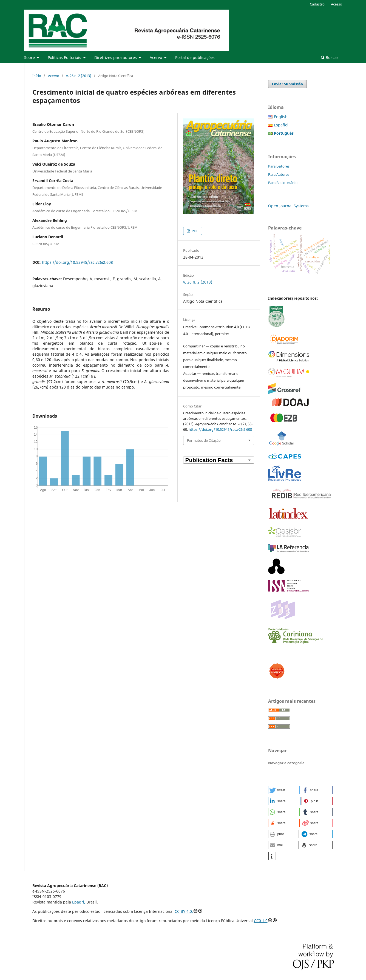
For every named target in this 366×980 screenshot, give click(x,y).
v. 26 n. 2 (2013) (79, 76)
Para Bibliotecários (283, 183)
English (281, 117)
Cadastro (317, 4)
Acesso (337, 4)
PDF (195, 231)
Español (281, 125)
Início (37, 76)
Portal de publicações (195, 57)
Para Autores (279, 174)
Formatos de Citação (204, 440)
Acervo (156, 57)
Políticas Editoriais (65, 57)
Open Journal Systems (288, 206)
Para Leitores (279, 166)
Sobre (30, 57)
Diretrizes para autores (116, 57)
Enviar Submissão (287, 84)
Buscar (330, 57)
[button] (284, 790)
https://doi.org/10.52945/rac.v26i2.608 (77, 262)
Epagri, (79, 902)
